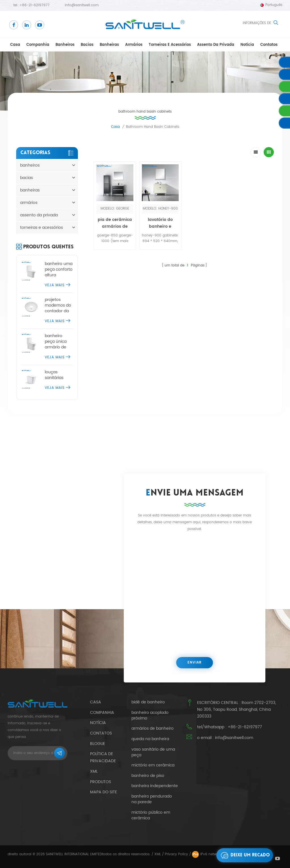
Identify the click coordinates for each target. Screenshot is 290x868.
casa (15, 45)
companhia (38, 45)
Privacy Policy (176, 854)
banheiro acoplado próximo (150, 716)
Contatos (269, 45)
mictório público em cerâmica (151, 815)
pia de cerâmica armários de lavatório (115, 226)
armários (134, 45)
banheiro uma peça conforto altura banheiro (59, 270)
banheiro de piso (148, 776)
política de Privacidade (103, 757)
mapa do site (104, 792)
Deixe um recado (244, 855)
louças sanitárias (54, 375)
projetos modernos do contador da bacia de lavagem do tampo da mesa (58, 305)
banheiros (65, 45)
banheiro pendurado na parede (152, 799)
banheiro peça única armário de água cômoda (59, 342)
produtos (101, 782)
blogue (98, 744)
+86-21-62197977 (35, 5)
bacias (87, 45)
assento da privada (216, 45)
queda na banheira (150, 739)
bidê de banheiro (148, 702)
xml (94, 771)
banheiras (109, 45)
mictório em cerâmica (153, 765)
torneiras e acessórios (170, 45)
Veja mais (57, 285)
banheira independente (155, 786)
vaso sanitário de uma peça (153, 752)
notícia (247, 45)
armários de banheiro (153, 729)
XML (158, 854)
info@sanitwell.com (82, 5)
